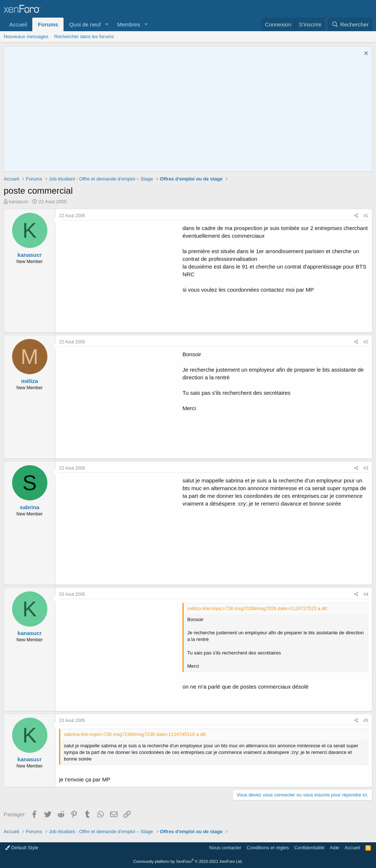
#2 (366, 342)
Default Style (22, 848)
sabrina (30, 507)
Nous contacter (225, 848)
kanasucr (19, 202)
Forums (48, 24)
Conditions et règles (268, 848)
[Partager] (356, 216)
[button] (106, 24)
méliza (30, 381)
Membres (129, 24)
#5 (366, 721)
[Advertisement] (121, 276)
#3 (366, 468)
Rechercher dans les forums (84, 37)
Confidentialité (309, 848)
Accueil (18, 24)
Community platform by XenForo (188, 861)
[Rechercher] (350, 24)
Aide (335, 848)
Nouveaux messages (26, 37)
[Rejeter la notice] (365, 54)
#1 (366, 216)
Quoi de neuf (85, 24)
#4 (366, 594)
